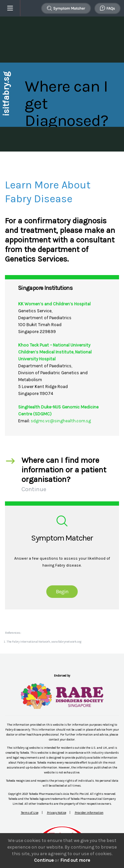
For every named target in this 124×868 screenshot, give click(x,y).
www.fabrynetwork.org (66, 642)
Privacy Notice (57, 813)
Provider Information (89, 813)
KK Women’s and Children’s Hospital (54, 304)
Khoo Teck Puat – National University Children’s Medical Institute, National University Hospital (55, 352)
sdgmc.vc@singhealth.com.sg (61, 421)
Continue (44, 860)
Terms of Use (30, 813)
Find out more (75, 860)
